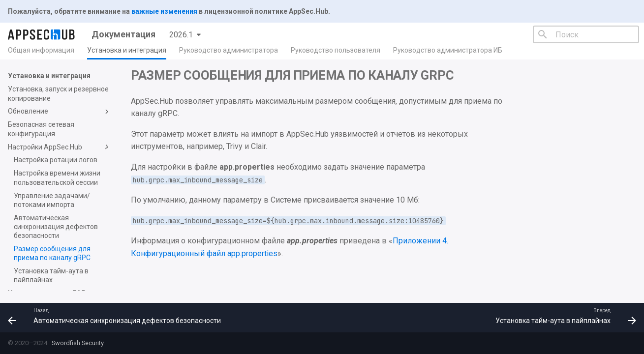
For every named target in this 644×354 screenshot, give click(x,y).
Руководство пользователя (336, 50)
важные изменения (164, 11)
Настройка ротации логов (56, 160)
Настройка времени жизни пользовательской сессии (57, 177)
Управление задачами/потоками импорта (52, 200)
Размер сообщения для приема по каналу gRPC (52, 253)
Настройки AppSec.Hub (60, 147)
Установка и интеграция (127, 50)
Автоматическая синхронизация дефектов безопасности (56, 227)
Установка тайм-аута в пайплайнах (51, 275)
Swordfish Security (77, 343)
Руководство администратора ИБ (448, 50)
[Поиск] (586, 34)
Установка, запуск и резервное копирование (58, 93)
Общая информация (41, 50)
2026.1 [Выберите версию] (181, 35)
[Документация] (42, 34)
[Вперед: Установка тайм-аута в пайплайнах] (564, 318)
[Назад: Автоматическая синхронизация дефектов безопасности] (117, 318)
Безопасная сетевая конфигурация (41, 129)
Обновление (60, 112)
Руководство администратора (229, 50)
